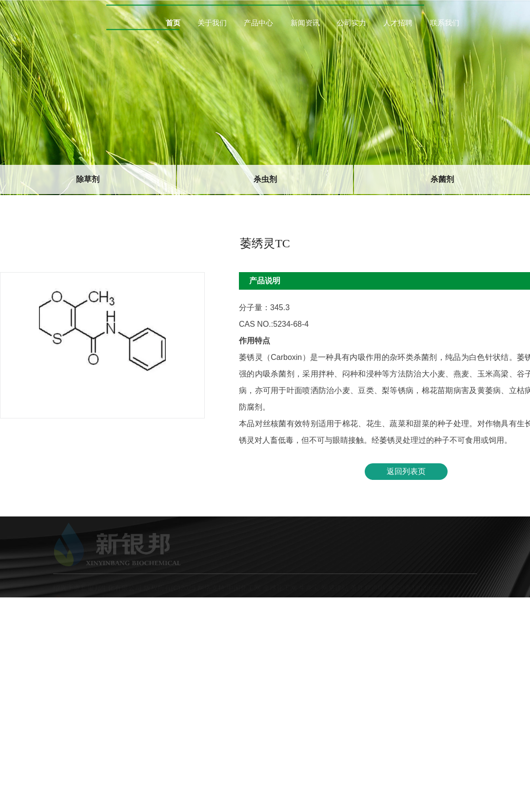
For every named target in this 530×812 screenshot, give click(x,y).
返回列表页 (406, 471)
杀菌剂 (442, 179)
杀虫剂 (265, 179)
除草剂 (88, 179)
